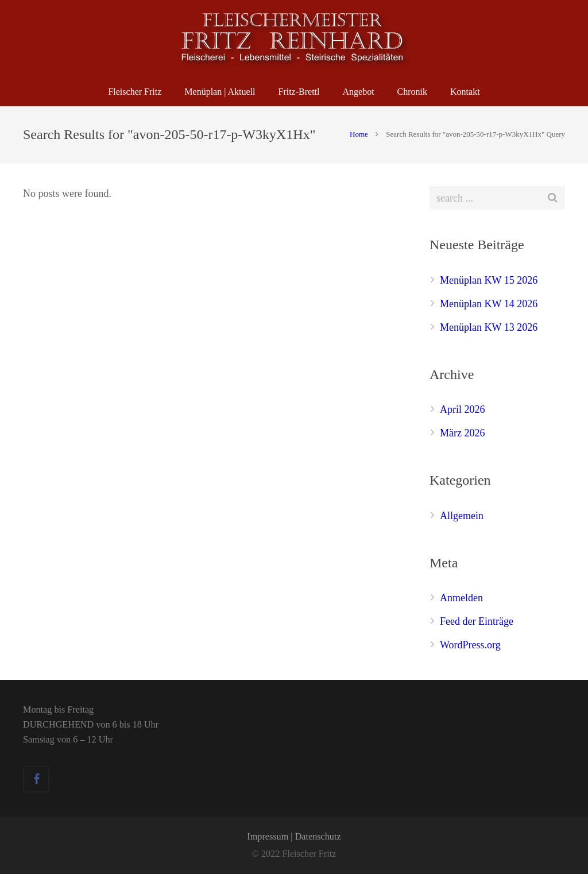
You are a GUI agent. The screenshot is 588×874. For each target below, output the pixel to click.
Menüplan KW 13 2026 (489, 327)
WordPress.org (470, 645)
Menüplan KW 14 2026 (489, 304)
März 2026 (462, 433)
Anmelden (461, 598)
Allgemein (462, 516)
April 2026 (463, 409)
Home (359, 134)
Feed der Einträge (477, 621)
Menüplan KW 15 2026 (489, 280)
